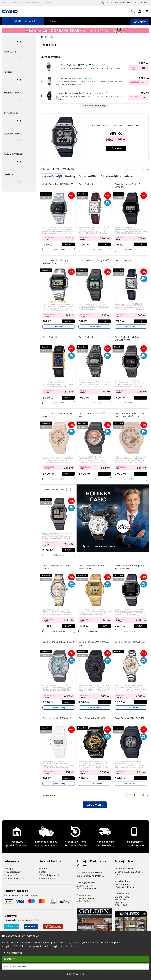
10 (143, 170)
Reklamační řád (47, 875)
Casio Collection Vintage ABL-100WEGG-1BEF (130, 565)
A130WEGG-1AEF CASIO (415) (57, 488)
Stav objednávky (32, 3)
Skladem (134, 176)
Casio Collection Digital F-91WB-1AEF (74, 93)
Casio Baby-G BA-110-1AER (92, 715)
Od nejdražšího (90, 176)
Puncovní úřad (12, 871)
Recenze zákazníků (14, 875)
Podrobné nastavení (15, 966)
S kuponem (134, 67)
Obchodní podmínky (50, 871)
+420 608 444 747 (112, 3)
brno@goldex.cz (123, 877)
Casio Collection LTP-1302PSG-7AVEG (58, 565)
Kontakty (48, 3)
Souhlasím (10, 959)
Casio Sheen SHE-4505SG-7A (130, 639)
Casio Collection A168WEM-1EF (76, 65)
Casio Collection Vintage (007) (91, 261)
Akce (4, 3)
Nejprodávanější (53, 176)
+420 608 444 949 (86, 885)
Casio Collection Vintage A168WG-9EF (91, 565)
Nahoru (49, 792)
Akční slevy (140, 22)
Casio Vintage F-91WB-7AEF (57, 715)
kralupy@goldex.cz (86, 879)
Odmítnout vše (76, 974)
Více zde (116, 149)
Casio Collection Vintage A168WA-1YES (55, 261)
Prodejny (54, 21)
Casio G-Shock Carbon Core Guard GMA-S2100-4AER (129, 413)
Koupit (68, 244)
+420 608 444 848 (124, 883)
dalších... (95, 801)
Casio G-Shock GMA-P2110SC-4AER (94, 413)
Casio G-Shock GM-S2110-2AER (58, 639)
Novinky (72, 176)
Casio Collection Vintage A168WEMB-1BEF (127, 338)
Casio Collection (64, 79)
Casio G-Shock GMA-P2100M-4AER (58, 413)
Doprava (15, 3)
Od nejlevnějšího (114, 176)
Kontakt (43, 868)
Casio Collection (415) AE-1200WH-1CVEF (116, 126)
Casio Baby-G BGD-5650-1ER (129, 715)
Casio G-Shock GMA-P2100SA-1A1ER (94, 641)
